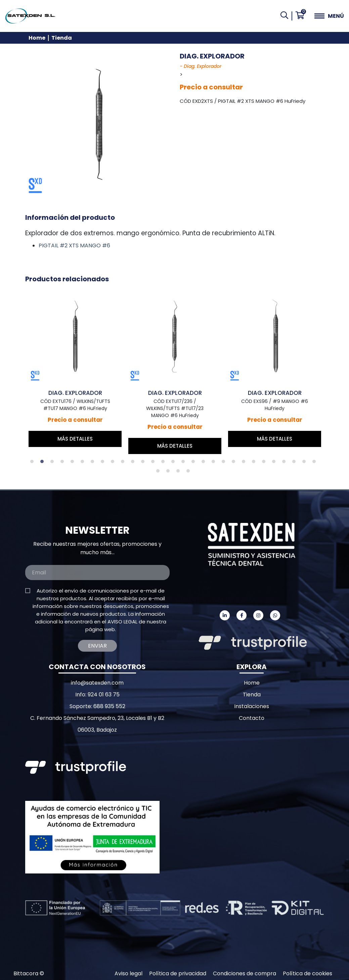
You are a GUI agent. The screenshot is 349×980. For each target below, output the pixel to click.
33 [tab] (190, 473)
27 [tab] (296, 463)
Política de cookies (308, 973)
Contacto (252, 718)
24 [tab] (265, 463)
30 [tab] (160, 473)
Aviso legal (128, 973)
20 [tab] (225, 463)
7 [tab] (94, 463)
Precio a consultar (211, 87)
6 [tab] (84, 463)
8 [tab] (104, 463)
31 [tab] (170, 473)
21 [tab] (235, 463)
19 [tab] (215, 463)
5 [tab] (74, 463)
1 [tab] (34, 463)
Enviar (97, 646)
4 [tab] (64, 463)
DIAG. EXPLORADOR (82, 393)
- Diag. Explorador (201, 66)
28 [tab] (306, 463)
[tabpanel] (82, 368)
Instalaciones (252, 706)
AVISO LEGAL (122, 622)
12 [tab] (144, 463)
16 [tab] (185, 463)
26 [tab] (286, 463)
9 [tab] (114, 463)
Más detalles (82, 439)
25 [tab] (275, 463)
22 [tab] (245, 463)
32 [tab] (180, 473)
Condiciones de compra (245, 973)
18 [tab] (205, 463)
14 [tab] (165, 463)
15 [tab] (175, 463)
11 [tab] (134, 463)
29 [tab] (316, 463)
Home (37, 38)
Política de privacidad (178, 973)
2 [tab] (44, 463)
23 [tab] (255, 463)
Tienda (62, 38)
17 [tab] (195, 463)
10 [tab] (124, 463)
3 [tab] (54, 463)
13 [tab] (155, 463)
